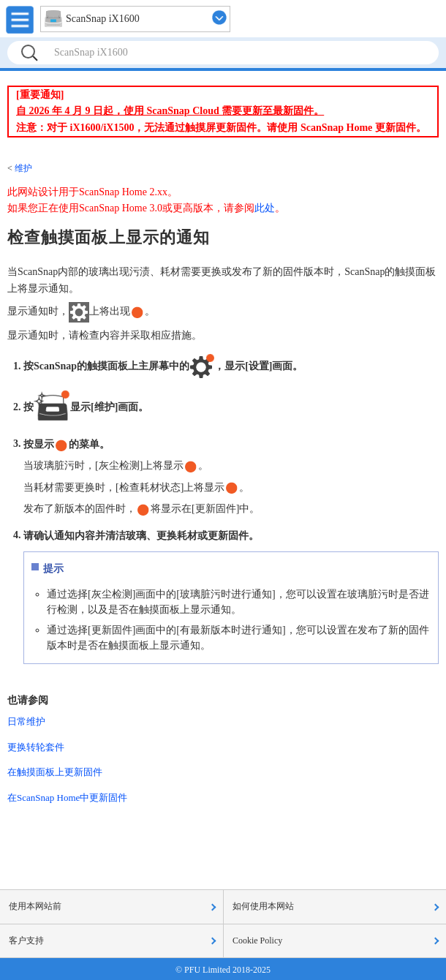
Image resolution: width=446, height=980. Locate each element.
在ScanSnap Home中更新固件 (67, 798)
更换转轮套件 (36, 747)
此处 (265, 208)
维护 (23, 168)
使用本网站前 (35, 906)
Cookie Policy (257, 941)
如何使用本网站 (263, 906)
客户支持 (26, 941)
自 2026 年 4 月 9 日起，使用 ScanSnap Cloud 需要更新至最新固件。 (170, 111)
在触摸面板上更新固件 (55, 772)
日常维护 (26, 721)
